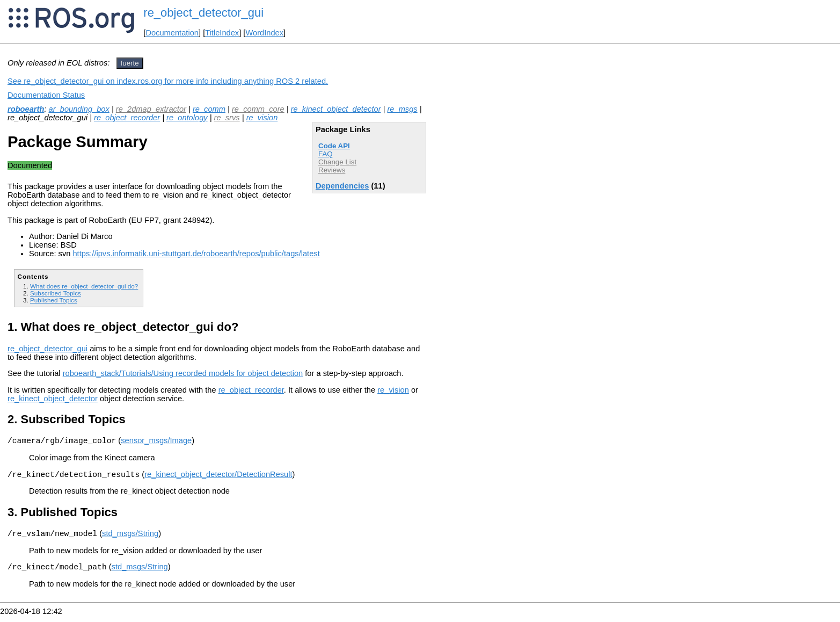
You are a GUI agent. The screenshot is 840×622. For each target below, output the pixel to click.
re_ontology (187, 118)
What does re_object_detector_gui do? (84, 286)
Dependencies (342, 186)
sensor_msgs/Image (156, 442)
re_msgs (402, 109)
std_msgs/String (130, 538)
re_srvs (227, 118)
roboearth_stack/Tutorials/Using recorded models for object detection (183, 373)
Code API (334, 146)
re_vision (262, 118)
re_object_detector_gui (203, 13)
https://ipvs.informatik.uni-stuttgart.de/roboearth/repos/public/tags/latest (196, 254)
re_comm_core (258, 109)
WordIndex (264, 33)
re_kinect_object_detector (336, 109)
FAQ (326, 154)
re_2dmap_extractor (151, 109)
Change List (337, 162)
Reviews (332, 170)
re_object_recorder (127, 118)
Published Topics (54, 300)
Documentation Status (46, 95)
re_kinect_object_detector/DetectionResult (218, 478)
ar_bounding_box (79, 109)
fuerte (130, 63)
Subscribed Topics (56, 293)
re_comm (209, 109)
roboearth (26, 109)
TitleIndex (222, 33)
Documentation (172, 33)
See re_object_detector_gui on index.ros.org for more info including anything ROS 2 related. (168, 81)
